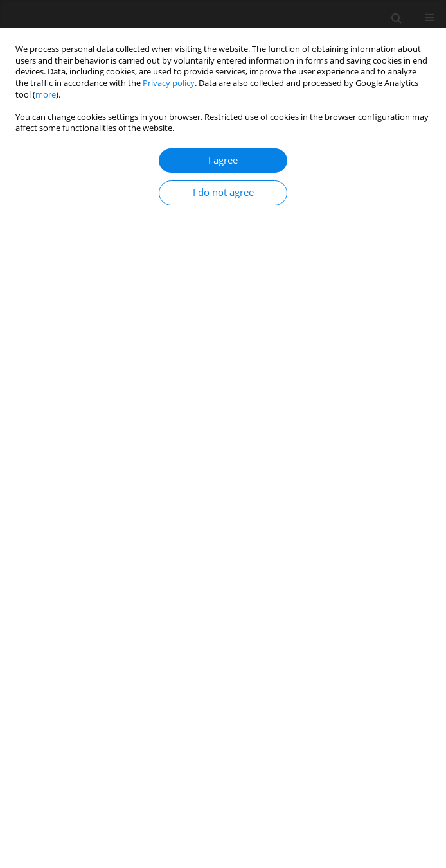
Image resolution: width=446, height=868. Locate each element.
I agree (223, 160)
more (46, 95)
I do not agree (223, 192)
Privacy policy (169, 83)
